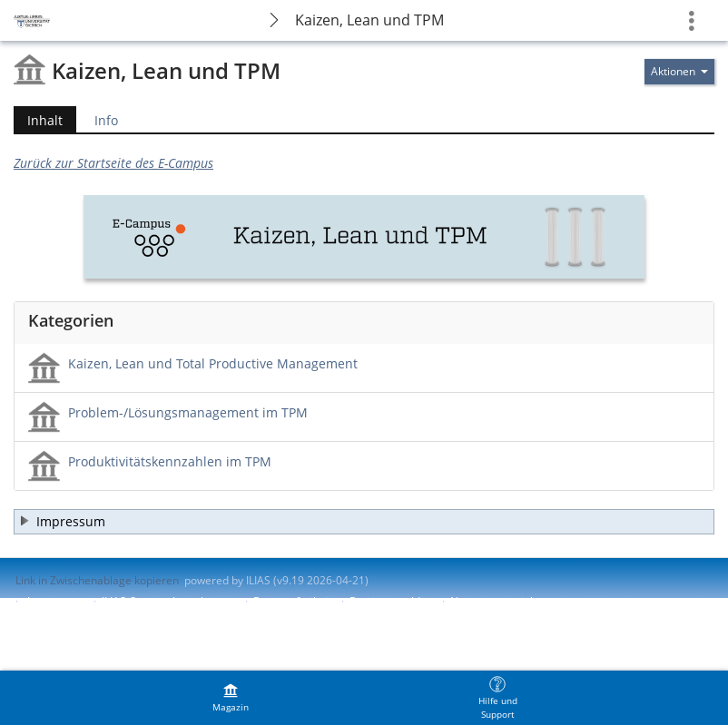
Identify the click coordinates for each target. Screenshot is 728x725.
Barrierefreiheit (293, 601)
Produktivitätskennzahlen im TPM (170, 461)
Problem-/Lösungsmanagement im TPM (188, 412)
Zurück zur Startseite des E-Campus (113, 163)
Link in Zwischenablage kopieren (97, 580)
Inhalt (38, 120)
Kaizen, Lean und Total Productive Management (213, 363)
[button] (364, 522)
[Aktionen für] (679, 72)
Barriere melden (391, 601)
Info (106, 120)
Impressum (56, 601)
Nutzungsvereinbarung (508, 601)
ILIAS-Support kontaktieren (169, 601)
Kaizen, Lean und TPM (369, 20)
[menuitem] (231, 698)
